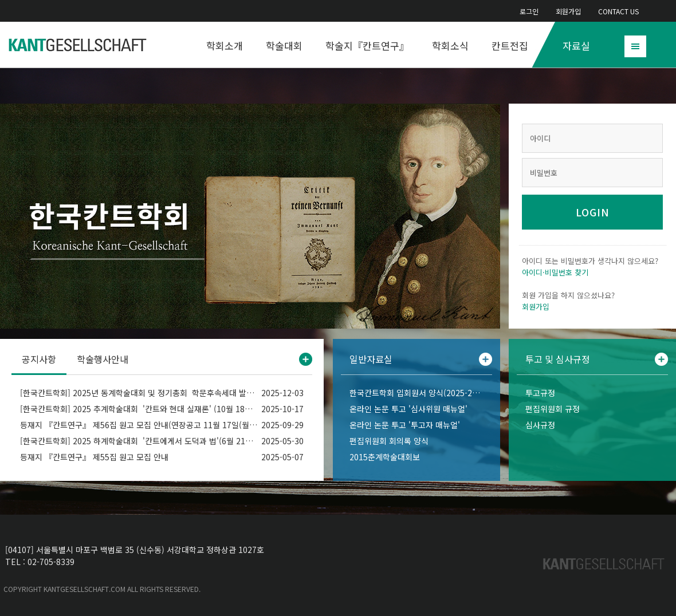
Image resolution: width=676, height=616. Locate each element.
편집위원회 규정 (553, 409)
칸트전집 (510, 46)
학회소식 (450, 46)
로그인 (529, 11)
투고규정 (540, 393)
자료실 (576, 46)
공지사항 (39, 359)
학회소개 (225, 46)
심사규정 (540, 425)
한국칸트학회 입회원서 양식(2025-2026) (416, 393)
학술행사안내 (103, 359)
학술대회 (284, 46)
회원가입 (568, 11)
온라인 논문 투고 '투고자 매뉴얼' (405, 425)
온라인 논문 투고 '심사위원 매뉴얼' (408, 409)
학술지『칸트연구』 (367, 46)
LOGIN (593, 212)
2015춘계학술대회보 (385, 457)
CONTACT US (618, 11)
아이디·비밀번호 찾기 (555, 272)
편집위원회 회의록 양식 (389, 441)
